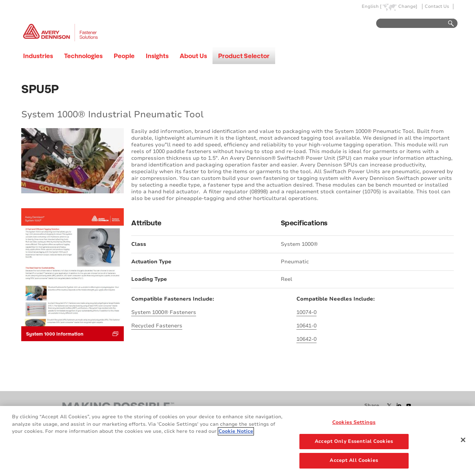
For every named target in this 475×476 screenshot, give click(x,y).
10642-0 (306, 339)
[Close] (463, 440)
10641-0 (306, 326)
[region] (237, 441)
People (124, 56)
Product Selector (244, 56)
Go (447, 24)
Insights (157, 56)
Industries (38, 56)
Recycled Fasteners (157, 326)
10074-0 (306, 312)
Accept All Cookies (354, 460)
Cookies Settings (354, 422)
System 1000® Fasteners (164, 312)
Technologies (83, 56)
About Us (193, 56)
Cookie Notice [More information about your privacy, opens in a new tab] (236, 431)
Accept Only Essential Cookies (354, 441)
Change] (408, 7)
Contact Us (437, 7)
